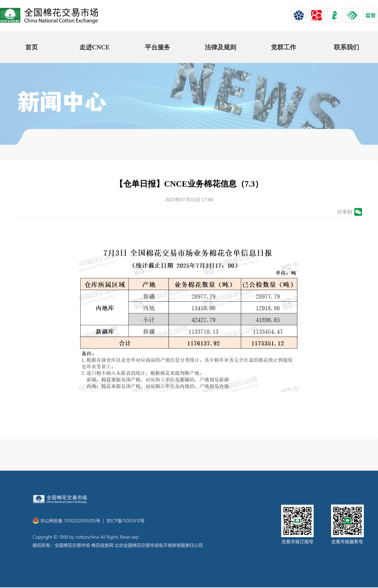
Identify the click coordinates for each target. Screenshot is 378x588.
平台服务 (157, 47)
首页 (31, 47)
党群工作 (283, 47)
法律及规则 (220, 47)
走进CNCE (95, 47)
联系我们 (346, 47)
